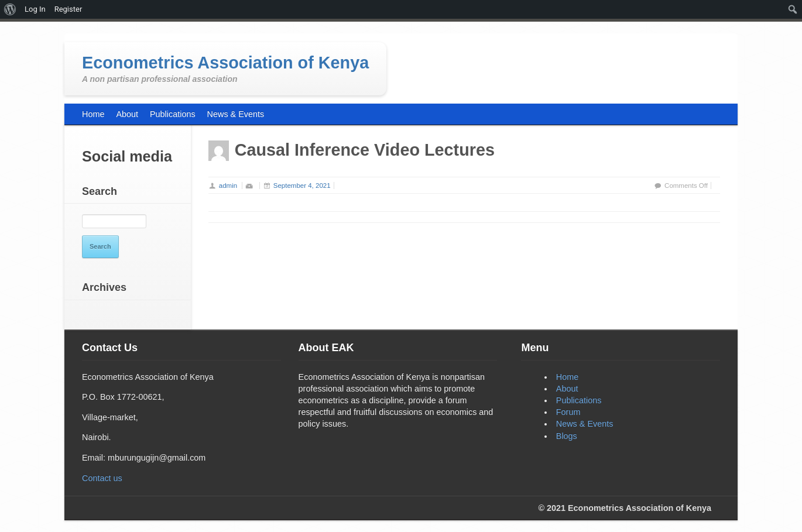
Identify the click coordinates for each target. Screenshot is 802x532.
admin (228, 186)
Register (68, 9)
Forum (568, 412)
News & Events (585, 424)
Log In (35, 9)
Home (567, 377)
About (567, 389)
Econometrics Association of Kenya (225, 63)
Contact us (102, 478)
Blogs (567, 436)
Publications (579, 400)
